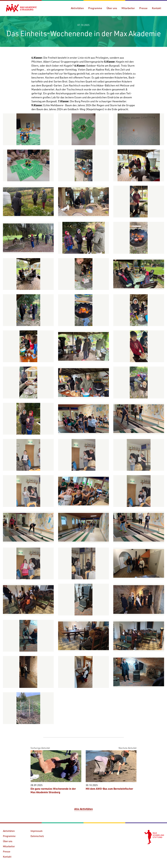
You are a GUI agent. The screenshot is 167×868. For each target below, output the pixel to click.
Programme (95, 8)
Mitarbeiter (128, 8)
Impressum (37, 831)
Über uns (112, 8)
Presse (143, 8)
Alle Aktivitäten (83, 809)
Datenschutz (37, 836)
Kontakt (157, 8)
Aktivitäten (77, 8)
